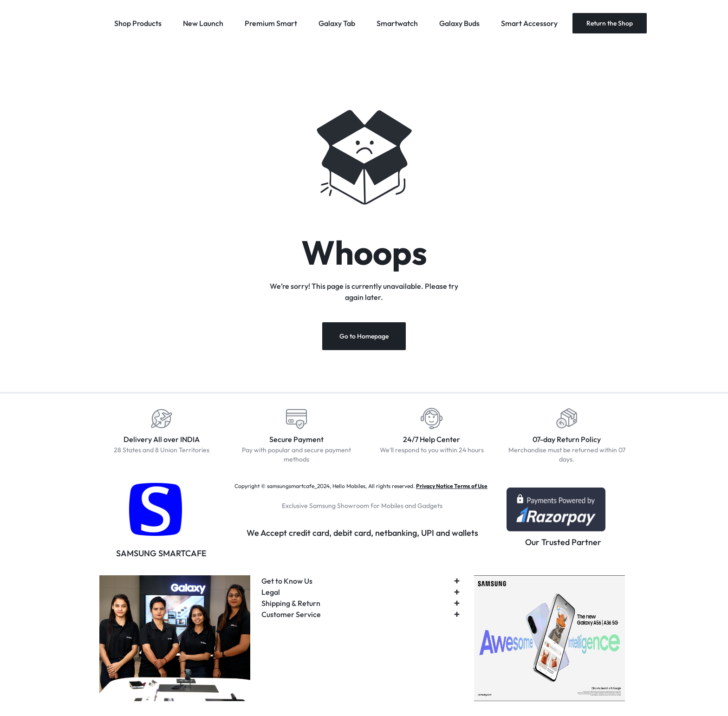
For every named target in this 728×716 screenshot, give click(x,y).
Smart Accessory (529, 23)
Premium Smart (271, 23)
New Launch (203, 23)
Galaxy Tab (337, 23)
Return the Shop (610, 23)
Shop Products (138, 23)
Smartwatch (397, 23)
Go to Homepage (364, 336)
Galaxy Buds (459, 23)
